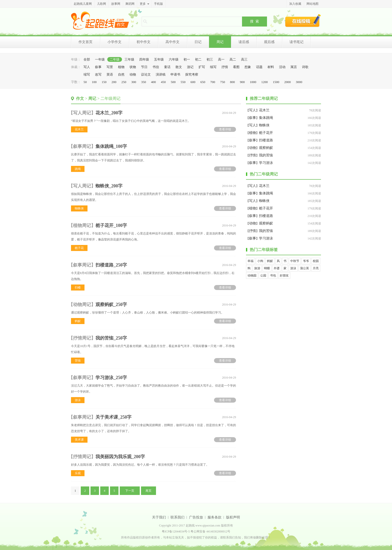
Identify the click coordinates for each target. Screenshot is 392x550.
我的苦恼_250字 (111, 338)
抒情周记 (82, 338)
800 (232, 82)
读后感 (244, 42)
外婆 (277, 268)
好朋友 (284, 276)
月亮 (316, 268)
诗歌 (305, 67)
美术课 (79, 440)
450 (163, 82)
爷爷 (306, 261)
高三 (244, 59)
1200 (264, 82)
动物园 (252, 276)
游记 (190, 67)
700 (213, 82)
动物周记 (82, 305)
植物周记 (82, 225)
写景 (110, 67)
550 (183, 82)
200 (114, 82)
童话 (167, 67)
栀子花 (79, 248)
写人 (87, 67)
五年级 (159, 59)
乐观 (78, 473)
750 (223, 82)
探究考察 (192, 74)
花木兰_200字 (109, 113)
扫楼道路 (266, 140)
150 (104, 82)
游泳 (78, 400)
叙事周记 (82, 146)
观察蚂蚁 (266, 148)
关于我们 (159, 517)
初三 (210, 59)
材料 (271, 67)
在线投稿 (303, 21)
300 (134, 82)
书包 (273, 276)
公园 (263, 276)
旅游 (257, 268)
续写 (213, 67)
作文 (80, 98)
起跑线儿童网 (83, 4)
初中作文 (143, 42)
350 (144, 82)
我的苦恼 (266, 155)
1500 (276, 82)
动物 (133, 74)
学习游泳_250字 (111, 378)
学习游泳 (266, 163)
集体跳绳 (266, 118)
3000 (299, 82)
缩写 (87, 74)
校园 (316, 261)
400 (153, 82)
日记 (198, 42)
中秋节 (295, 261)
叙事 (98, 67)
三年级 (129, 59)
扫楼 (78, 288)
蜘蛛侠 (79, 208)
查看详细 (225, 129)
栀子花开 (266, 133)
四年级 (144, 59)
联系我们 (177, 517)
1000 (253, 82)
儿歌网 (101, 4)
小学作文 (114, 42)
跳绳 (78, 169)
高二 (233, 59)
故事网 (116, 4)
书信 (156, 67)
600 (193, 82)
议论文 (146, 74)
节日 (144, 67)
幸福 (250, 261)
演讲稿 (161, 74)
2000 (287, 82)
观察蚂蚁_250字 (111, 305)
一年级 (100, 59)
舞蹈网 (130, 4)
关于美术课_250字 (113, 417)
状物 (133, 67)
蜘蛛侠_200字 (109, 186)
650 (203, 82)
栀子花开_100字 (111, 225)
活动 (282, 67)
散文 (179, 67)
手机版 (158, 4)
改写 (98, 74)
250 (124, 82)
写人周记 (82, 113)
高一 (221, 59)
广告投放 (196, 517)
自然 (121, 74)
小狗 (260, 261)
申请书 (175, 74)
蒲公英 (304, 268)
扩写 (202, 67)
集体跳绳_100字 (111, 146)
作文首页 (85, 42)
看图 (236, 67)
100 (94, 82)
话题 (259, 67)
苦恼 (78, 361)
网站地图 (312, 4)
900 (242, 82)
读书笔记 (296, 42)
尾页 (148, 491)
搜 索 (254, 21)
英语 (110, 74)
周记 (220, 42)
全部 (87, 59)
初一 (187, 59)
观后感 (269, 42)
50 (85, 82)
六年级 (174, 59)
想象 (248, 67)
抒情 (225, 67)
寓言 (294, 67)
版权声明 (233, 517)
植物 (121, 67)
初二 (198, 59)
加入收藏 (295, 4)
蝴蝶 (267, 268)
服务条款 (214, 517)
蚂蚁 (78, 321)
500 (173, 82)
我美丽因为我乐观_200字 (120, 457)
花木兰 (79, 129)
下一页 (130, 491)
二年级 (115, 59)
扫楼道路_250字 (111, 265)
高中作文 (172, 42)
